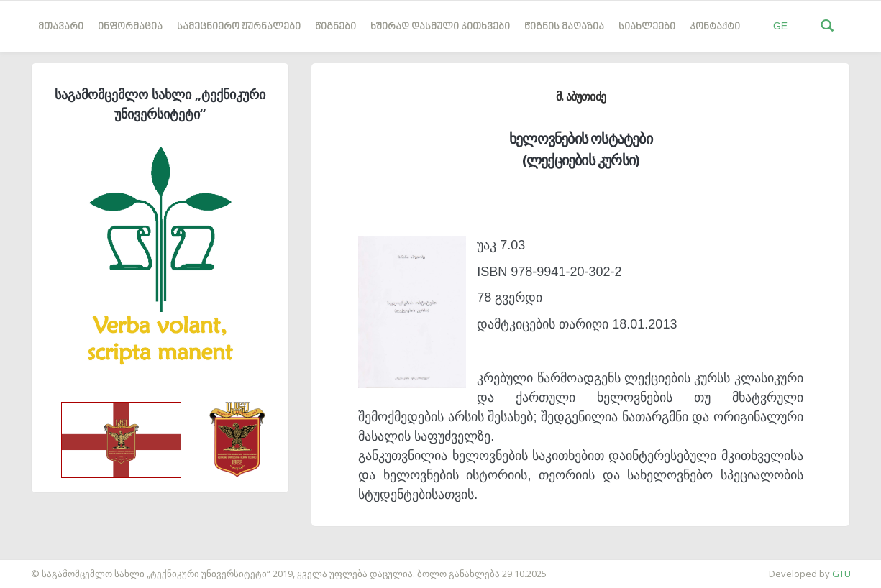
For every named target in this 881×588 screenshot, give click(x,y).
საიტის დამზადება (42, 566)
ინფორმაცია (130, 27)
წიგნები (335, 27)
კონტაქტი (715, 27)
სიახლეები (647, 27)
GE (780, 26)
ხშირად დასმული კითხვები (440, 27)
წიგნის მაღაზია (564, 27)
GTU (841, 574)
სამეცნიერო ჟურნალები (239, 27)
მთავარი (61, 27)
